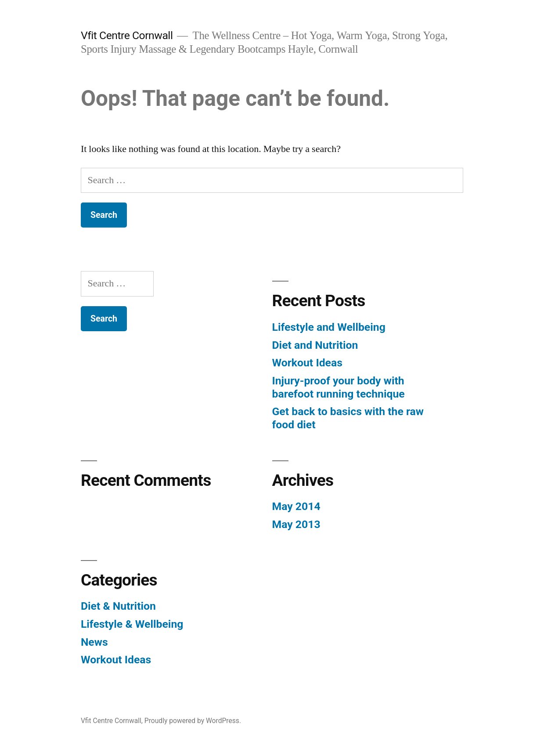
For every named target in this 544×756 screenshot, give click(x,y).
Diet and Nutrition (315, 345)
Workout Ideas (307, 363)
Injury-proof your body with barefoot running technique (339, 387)
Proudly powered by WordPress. (193, 721)
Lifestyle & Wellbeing (132, 624)
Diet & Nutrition (118, 606)
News (94, 642)
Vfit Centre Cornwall (127, 35)
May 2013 (296, 524)
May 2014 (296, 506)
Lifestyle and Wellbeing (329, 327)
